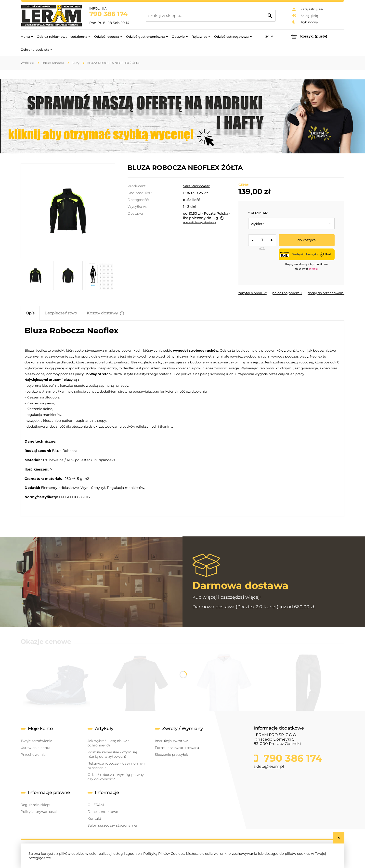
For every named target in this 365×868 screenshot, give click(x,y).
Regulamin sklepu (36, 805)
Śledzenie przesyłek (171, 755)
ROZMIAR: (258, 213)
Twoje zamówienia (36, 741)
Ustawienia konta (35, 748)
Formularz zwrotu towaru (177, 748)
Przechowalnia (33, 755)
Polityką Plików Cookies (164, 854)
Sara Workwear (196, 186)
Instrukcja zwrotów (171, 741)
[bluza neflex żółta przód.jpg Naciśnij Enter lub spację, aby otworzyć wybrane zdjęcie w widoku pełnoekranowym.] (68, 211)
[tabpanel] (182, 419)
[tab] (30, 313)
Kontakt (94, 818)
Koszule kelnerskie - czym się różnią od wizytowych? (112, 754)
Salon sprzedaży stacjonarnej (112, 825)
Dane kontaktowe (103, 812)
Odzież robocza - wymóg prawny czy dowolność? (116, 777)
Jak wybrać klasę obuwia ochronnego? (109, 743)
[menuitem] (27, 36)
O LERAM (96, 805)
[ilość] (262, 240)
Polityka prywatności (39, 812)
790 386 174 (108, 14)
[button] (253, 293)
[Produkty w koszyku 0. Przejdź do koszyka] (314, 36)
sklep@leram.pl (269, 766)
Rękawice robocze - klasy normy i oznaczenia (116, 766)
